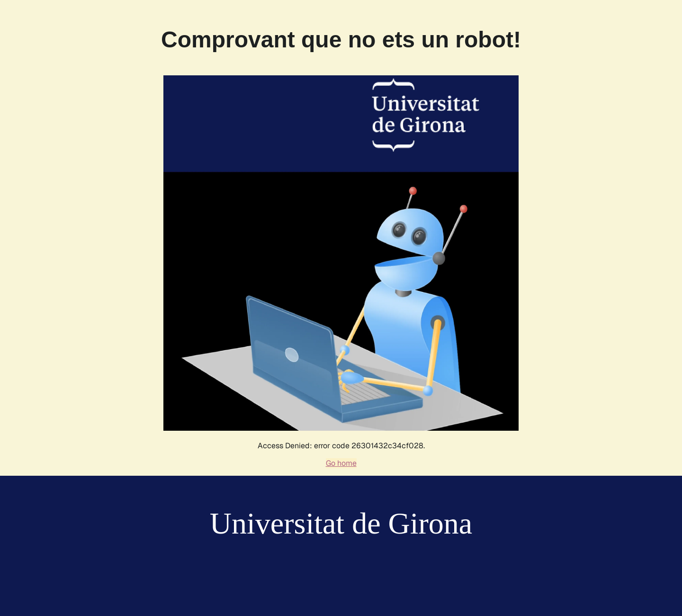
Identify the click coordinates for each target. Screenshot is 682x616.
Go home (341, 463)
